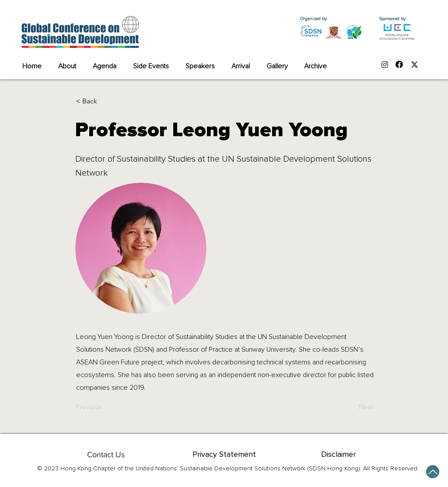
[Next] (351, 407)
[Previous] (105, 407)
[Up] (433, 472)
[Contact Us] (106, 455)
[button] (105, 101)
